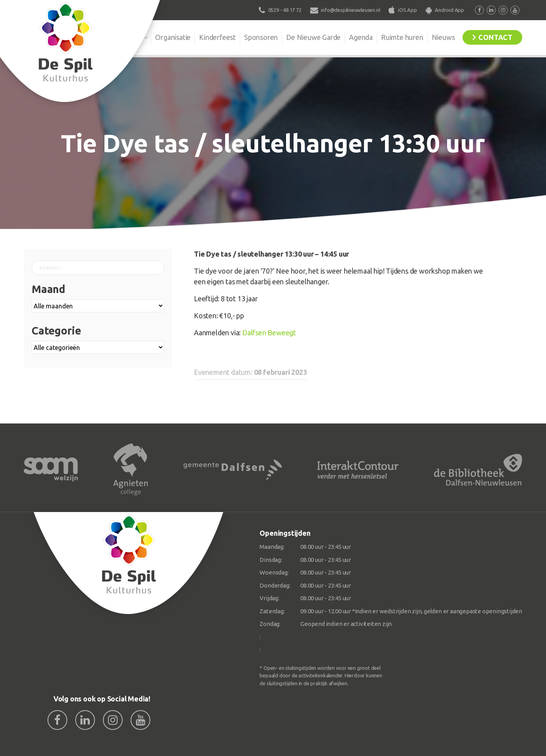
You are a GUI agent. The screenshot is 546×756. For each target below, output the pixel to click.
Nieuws (443, 37)
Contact (495, 37)
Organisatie (173, 37)
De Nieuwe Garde (313, 37)
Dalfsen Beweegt (269, 333)
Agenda (361, 37)
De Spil (132, 37)
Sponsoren (261, 37)
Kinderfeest (217, 37)
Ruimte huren (402, 37)
